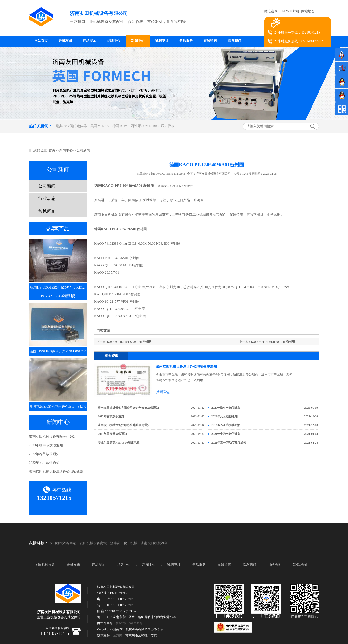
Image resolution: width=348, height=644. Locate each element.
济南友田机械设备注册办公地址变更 (56, 471)
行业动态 (47, 199)
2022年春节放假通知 (44, 454)
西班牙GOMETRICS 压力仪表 (153, 126)
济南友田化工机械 (124, 543)
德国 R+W (120, 126)
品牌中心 (114, 41)
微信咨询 (271, 11)
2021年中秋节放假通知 (226, 434)
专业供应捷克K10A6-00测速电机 (119, 443)
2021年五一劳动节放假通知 (229, 443)
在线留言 (210, 41)
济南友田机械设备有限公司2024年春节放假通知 (128, 408)
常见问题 (47, 211)
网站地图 (308, 11)
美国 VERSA (100, 126)
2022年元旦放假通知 (44, 463)
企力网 (118, 635)
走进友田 (65, 41)
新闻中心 (138, 41)
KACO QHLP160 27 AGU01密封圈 (129, 342)
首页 (52, 150)
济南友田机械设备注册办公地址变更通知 (186, 367)
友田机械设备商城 (93, 543)
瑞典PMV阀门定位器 (71, 126)
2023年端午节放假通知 (46, 445)
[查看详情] (163, 392)
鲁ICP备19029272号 (129, 623)
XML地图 (300, 565)
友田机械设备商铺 (63, 543)
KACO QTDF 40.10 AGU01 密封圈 (273, 342)
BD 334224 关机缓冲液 (226, 425)
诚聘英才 (162, 41)
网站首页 (41, 41)
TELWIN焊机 (290, 11)
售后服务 (186, 41)
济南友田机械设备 (154, 543)
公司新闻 (83, 150)
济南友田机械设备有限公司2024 (53, 437)
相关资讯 (111, 356)
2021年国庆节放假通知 (112, 434)
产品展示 (89, 41)
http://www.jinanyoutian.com (168, 174)
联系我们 (234, 41)
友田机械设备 (45, 565)
